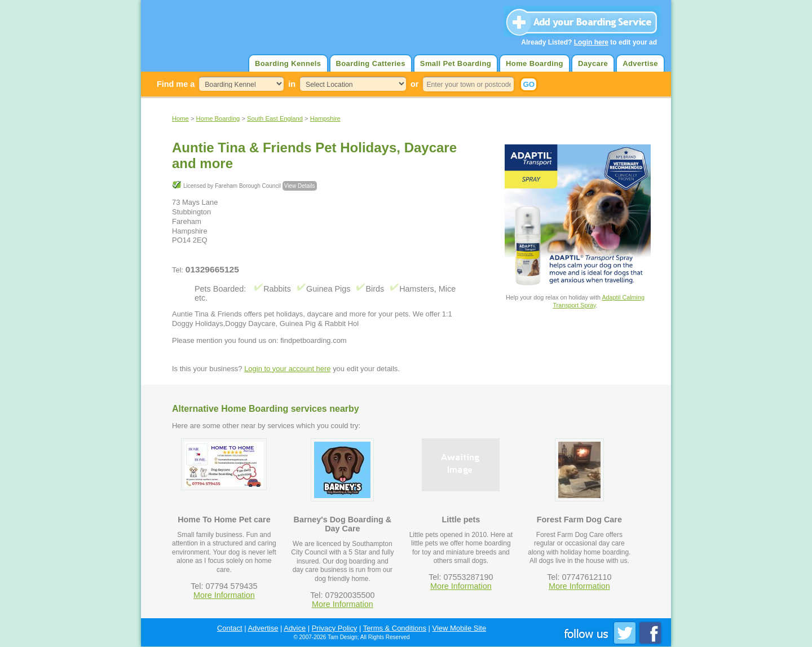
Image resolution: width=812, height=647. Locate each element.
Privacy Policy (335, 628)
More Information (224, 595)
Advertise (640, 63)
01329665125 (212, 269)
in (292, 84)
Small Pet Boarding (456, 63)
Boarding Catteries (371, 63)
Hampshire (325, 118)
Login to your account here (287, 369)
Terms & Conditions (395, 628)
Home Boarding (535, 63)
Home (180, 118)
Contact (230, 628)
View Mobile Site (460, 628)
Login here (591, 42)
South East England (275, 118)
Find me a (176, 84)
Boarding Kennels (288, 63)
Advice (295, 628)
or (414, 84)
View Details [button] (300, 186)
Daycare (593, 63)
